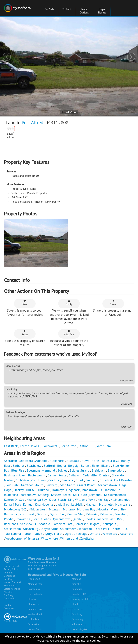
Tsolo (27, 534)
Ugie (68, 534)
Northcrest (27, 514)
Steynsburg (31, 529)
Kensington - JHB (80, 599)
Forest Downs (29, 446)
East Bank (11, 446)
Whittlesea (31, 538)
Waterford (126, 534)
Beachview (34, 466)
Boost (25, 333)
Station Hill (87, 446)
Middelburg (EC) (15, 509)
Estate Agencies (12, 589)
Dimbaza (67, 480)
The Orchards (35, 594)
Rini (119, 519)
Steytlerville (49, 529)
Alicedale (73, 461)
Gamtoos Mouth (32, 485)
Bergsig (73, 466)
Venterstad (110, 534)
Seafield (45, 524)
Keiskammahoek (115, 495)
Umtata (95, 534)
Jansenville (113, 490)
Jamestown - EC (92, 490)
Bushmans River (15, 475)
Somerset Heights (87, 524)
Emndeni (91, 480)
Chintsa (104, 475)
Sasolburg (77, 614)
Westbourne (14, 538)
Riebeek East (106, 519)
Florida (76, 604)
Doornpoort (34, 579)
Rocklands (11, 524)
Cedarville (90, 475)
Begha (61, 466)
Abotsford (26, 461)
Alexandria (57, 461)
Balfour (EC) (110, 461)
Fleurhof (32, 599)
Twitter (7, 605)
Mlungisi (55, 509)
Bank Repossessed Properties (43, 562)
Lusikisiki (77, 504)
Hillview (44, 490)
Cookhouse (39, 480)
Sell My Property (36, 569)
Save (25, 303)
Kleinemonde (120, 500)
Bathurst (18, 466)
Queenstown (62, 519)
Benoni (76, 609)
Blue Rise (18, 470)
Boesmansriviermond (41, 470)
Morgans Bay (86, 509)
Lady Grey (62, 504)
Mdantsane (122, 504)
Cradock (54, 480)
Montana (77, 579)
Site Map (8, 579)
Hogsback (73, 490)
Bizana (106, 466)
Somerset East (62, 524)
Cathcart (75, 475)
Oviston (42, 514)
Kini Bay (103, 500)
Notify (69, 303)
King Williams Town (82, 500)
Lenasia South (35, 629)
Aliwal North (91, 461)
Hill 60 (31, 490)
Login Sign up (102, 11)
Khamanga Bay (36, 500)
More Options (84, 11)
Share (113, 303)
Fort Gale (12, 485)
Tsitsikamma (12, 534)
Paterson (106, 514)
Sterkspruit (109, 524)
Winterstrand (69, 538)
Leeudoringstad (80, 629)
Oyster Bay (57, 514)
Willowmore (50, 538)
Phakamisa (23, 519)
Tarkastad (85, 529)
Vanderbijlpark (35, 614)
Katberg (43, 495)
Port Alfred (33, 122)
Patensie (92, 514)
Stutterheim (68, 529)
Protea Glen (34, 624)
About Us (9, 592)
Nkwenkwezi (50, 446)
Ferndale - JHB (79, 594)
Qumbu (77, 519)
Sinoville (76, 584)
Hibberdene (34, 619)
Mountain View (107, 509)
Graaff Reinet (86, 485)
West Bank (104, 446)
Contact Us (9, 599)
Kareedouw (28, 495)
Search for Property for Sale (42, 566)
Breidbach (98, 470)
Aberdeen (10, 461)
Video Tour (69, 333)
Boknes (62, 470)
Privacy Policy (11, 569)
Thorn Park (101, 529)
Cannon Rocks (57, 475)
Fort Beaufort (124, 480)
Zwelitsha (87, 538)
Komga (28, 504)
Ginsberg (52, 485)
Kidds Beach (57, 500)
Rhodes (90, 519)
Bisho (95, 466)
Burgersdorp (116, 470)
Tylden (37, 534)
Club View (22, 480)
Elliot (79, 480)
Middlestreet (38, 509)
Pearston (120, 514)
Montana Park (35, 584)
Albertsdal (77, 624)
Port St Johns (42, 519)
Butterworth (37, 475)
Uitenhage (80, 534)
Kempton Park (35, 609)
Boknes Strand (79, 470)
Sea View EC (28, 524)
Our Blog (8, 595)
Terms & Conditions (9, 574)
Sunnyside (77, 589)
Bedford (49, 466)
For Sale (50, 9)
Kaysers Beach (61, 495)
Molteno (69, 509)
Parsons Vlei (75, 514)
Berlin (85, 466)
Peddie (9, 519)
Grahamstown (107, 485)
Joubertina (11, 495)
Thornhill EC (119, 529)
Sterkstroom (12, 529)
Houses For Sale (12, 566)
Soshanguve (34, 589)
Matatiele (106, 504)
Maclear (91, 504)
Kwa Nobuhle (44, 504)
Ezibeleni (106, 480)
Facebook (9, 608)
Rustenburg (78, 619)
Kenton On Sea (14, 500)
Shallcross (33, 604)
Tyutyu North (53, 534)
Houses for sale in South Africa (13, 584)
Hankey (19, 490)
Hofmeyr (58, 490)
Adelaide (41, 461)
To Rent (67, 9)
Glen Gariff (67, 485)
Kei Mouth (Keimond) (87, 495)
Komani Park (12, 504)
